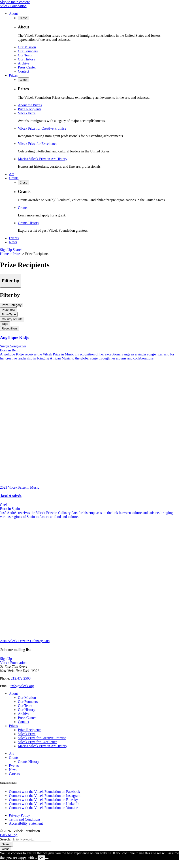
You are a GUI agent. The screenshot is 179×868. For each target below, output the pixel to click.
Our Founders (28, 51)
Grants (14, 178)
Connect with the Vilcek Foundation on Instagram (45, 796)
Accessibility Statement (26, 823)
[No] (47, 859)
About (13, 14)
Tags (5, 324)
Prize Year (9, 310)
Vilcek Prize (27, 113)
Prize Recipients (30, 109)
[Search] (31, 839)
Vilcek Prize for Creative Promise (42, 128)
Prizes (13, 75)
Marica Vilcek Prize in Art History (43, 159)
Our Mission (27, 47)
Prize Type (9, 314)
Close (6, 849)
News (13, 242)
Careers (14, 774)
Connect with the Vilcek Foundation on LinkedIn (44, 804)
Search (18, 250)
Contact (23, 71)
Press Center (27, 67)
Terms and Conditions (25, 819)
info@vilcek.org (22, 686)
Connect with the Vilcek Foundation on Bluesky (43, 800)
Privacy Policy (19, 815)
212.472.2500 (21, 678)
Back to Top (9, 835)
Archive (24, 63)
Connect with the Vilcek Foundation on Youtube (44, 808)
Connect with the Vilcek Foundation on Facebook (45, 792)
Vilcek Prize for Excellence (37, 144)
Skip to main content (15, 2)
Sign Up (6, 250)
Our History (27, 59)
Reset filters (10, 328)
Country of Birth (12, 319)
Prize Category (12, 305)
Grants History (29, 223)
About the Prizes (30, 105)
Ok (41, 858)
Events (14, 238)
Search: (5, 839)
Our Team (25, 55)
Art (11, 174)
